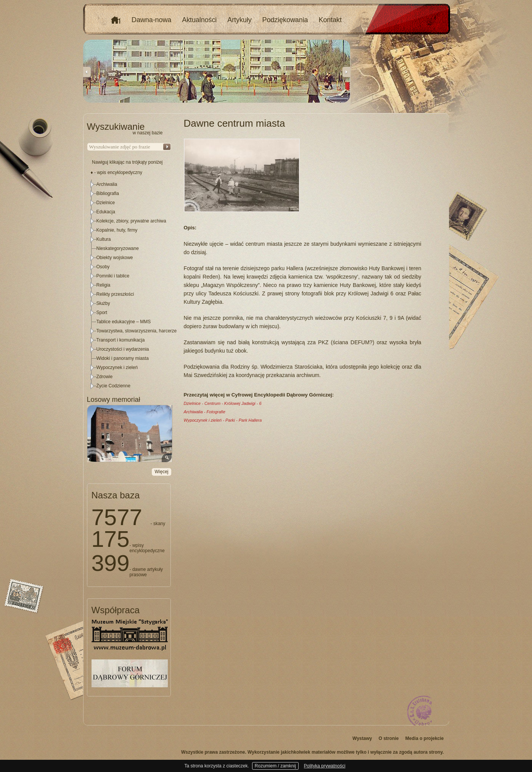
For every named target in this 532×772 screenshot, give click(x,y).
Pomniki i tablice (113, 276)
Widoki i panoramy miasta (123, 358)
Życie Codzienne (113, 386)
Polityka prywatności (325, 766)
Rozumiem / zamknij (275, 766)
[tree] (129, 285)
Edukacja (106, 212)
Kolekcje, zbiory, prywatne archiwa (131, 221)
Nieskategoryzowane (118, 248)
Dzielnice (106, 203)
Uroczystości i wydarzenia (123, 349)
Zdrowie (105, 377)
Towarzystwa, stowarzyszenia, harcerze (137, 331)
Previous (87, 72)
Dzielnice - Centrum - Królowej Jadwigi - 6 (223, 403)
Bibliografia (108, 193)
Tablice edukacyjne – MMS (124, 322)
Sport (102, 313)
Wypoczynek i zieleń (117, 367)
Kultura (104, 239)
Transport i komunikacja (121, 340)
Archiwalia (107, 184)
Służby (103, 303)
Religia (104, 285)
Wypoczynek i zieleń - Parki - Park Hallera (223, 420)
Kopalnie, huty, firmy (117, 230)
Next (346, 72)
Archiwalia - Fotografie (205, 412)
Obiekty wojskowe (115, 258)
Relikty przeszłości (115, 294)
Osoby (103, 267)
